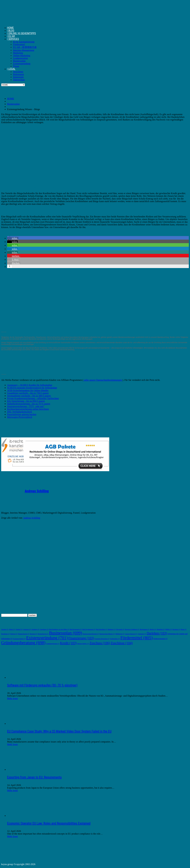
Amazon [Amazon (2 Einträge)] (27, 629)
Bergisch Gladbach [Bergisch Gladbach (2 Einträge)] (132, 629)
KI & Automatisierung (24, 42)
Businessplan (19, 61)
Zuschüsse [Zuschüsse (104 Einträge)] (122, 643)
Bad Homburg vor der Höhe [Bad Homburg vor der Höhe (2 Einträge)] (59, 629)
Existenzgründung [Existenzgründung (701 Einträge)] (47, 638)
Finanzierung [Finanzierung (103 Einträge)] (81, 638)
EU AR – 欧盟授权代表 (25, 47)
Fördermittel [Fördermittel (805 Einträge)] (136, 638)
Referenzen (18, 74)
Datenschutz (19, 80)
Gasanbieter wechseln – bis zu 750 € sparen (28, 393)
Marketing (18, 53)
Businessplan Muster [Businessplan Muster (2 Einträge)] (107, 634)
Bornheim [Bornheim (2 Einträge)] (5, 634)
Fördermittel (19, 44)
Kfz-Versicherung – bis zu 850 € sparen (26, 401)
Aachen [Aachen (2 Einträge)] (5, 629)
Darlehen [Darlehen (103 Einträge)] (157, 633)
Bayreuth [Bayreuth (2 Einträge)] (120, 629)
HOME (10, 28)
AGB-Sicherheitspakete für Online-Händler (28, 390)
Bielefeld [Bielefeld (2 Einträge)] (161, 629)
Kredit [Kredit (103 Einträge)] (68, 643)
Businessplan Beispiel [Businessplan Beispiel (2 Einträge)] (91, 634)
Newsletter (18, 72)
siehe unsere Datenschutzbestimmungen (103, 380)
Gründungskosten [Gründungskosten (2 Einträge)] (53, 644)
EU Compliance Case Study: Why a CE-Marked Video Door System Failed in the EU (59, 731)
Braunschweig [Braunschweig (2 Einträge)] (24, 634)
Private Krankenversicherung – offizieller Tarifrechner (33, 398)
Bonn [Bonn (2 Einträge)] (183, 629)
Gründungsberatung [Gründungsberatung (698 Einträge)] (23, 643)
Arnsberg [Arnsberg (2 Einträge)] (36, 629)
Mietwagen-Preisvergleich (20, 417)
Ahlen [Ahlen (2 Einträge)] (12, 629)
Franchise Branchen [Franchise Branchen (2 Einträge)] (102, 639)
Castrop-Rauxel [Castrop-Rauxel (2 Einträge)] (131, 634)
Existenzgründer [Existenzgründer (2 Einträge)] (19, 639)
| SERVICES (13, 39)
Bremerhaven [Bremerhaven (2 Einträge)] (43, 634)
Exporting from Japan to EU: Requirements (34, 777)
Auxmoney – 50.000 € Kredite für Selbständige (30, 385)
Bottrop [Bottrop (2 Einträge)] (14, 634)
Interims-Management (24, 50)
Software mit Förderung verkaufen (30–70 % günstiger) (42, 685)
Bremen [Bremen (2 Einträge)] (33, 634)
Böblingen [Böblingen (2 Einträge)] (120, 634)
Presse (16, 66)
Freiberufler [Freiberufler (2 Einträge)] (115, 639)
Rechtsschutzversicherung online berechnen (28, 409)
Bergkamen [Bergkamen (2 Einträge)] (145, 629)
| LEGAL (11, 69)
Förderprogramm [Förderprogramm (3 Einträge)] (160, 639)
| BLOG (11, 30)
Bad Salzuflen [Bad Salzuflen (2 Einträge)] (101, 629)
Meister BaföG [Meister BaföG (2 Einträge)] (83, 644)
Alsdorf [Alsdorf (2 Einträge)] (19, 629)
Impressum (18, 77)
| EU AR (11, 36)
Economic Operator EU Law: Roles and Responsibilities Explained (49, 823)
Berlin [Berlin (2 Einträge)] (153, 629)
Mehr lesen (12, 698)
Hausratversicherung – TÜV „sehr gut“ (26, 406)
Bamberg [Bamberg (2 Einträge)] (112, 629)
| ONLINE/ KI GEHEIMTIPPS (22, 33)
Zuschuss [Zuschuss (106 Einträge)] (100, 643)
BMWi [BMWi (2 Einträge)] (169, 629)
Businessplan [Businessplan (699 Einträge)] (66, 633)
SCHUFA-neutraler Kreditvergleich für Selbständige (32, 388)
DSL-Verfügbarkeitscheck (20, 412)
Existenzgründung (22, 63)
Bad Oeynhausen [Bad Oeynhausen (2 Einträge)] (89, 629)
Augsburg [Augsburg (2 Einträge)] (44, 629)
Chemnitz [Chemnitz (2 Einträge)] (142, 634)
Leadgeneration (20, 58)
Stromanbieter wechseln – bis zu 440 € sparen (29, 396)
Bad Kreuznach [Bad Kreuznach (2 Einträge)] (76, 629)
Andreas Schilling (37, 491)
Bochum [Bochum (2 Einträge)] (176, 629)
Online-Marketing (22, 55)
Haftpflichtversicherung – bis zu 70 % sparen (29, 404)
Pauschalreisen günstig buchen (22, 414)
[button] (13, 238)
